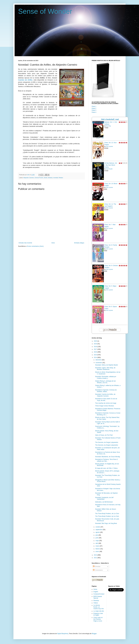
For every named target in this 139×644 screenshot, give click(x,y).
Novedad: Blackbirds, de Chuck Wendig (108, 457)
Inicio (53, 243)
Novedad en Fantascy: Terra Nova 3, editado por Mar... (107, 460)
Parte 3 (94, 110)
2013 (96, 555)
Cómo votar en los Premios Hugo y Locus (98, 619)
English (96, 592)
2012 (96, 558)
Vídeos (96, 603)
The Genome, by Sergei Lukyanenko (107, 445)
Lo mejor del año (99, 611)
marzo (98, 546)
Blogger (94, 634)
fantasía (50, 178)
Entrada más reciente (25, 243)
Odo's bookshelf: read (110, 119)
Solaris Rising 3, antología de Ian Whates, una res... (105, 382)
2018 (96, 347)
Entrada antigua (79, 243)
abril (97, 543)
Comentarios (98, 570)
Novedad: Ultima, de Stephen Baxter (107, 365)
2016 (96, 352)
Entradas (97, 566)
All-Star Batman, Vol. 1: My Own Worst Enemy (111, 165)
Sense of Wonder (45, 11)
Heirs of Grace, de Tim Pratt (104, 435)
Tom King (108, 126)
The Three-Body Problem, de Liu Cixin (107, 514)
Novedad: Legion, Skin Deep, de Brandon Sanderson (105, 369)
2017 (96, 349)
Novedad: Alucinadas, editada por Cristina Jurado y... (106, 377)
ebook (45, 178)
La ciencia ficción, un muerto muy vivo (99, 607)
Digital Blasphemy (63, 634)
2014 (96, 357)
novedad (56, 178)
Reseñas (96, 601)
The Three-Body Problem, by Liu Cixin (107, 516)
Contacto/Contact (99, 594)
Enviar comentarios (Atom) (35, 246)
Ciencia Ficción (39, 178)
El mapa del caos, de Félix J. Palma (106, 468)
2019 (96, 344)
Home (95, 589)
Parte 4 (94, 112)
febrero (98, 549)
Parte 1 (94, 106)
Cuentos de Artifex (25, 80)
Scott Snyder (109, 169)
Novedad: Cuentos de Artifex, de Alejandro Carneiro (105, 395)
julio (97, 535)
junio (97, 538)
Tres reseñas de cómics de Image (106, 403)
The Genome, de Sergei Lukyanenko (107, 442)
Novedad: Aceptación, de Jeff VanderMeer (104, 498)
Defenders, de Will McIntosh (104, 502)
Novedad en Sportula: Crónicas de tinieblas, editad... (106, 391)
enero (98, 551)
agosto (98, 532)
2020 (96, 341)
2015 (96, 355)
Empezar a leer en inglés (98, 614)
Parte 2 (94, 108)
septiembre (99, 530)
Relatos (61, 178)
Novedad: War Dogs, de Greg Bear (106, 523)
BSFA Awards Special (98, 597)
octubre (98, 527)
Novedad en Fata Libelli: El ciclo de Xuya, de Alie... (106, 400)
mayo (97, 541)
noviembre (99, 363)
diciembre (99, 360)
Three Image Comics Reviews (105, 406)
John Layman (109, 146)
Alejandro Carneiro (29, 178)
